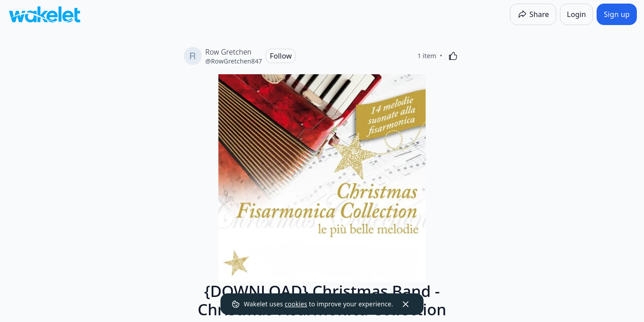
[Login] (577, 14)
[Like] (453, 56)
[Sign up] (617, 14)
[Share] (533, 14)
